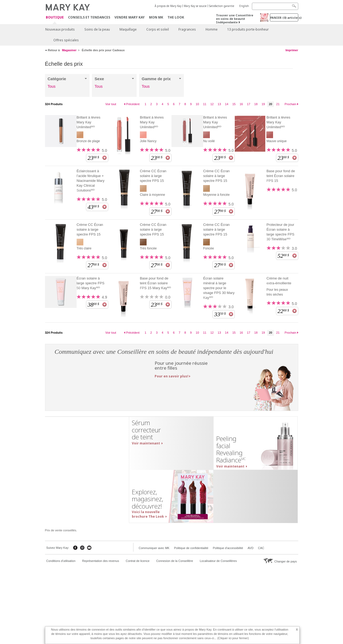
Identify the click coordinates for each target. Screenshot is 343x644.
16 (241, 104)
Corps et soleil (158, 29)
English (244, 6)
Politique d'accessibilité (228, 548)
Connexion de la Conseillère (175, 561)
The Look (176, 17)
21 (278, 104)
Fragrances (187, 29)
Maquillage (128, 29)
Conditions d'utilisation (61, 561)
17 (249, 104)
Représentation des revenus (101, 561)
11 (205, 104)
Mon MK (156, 17)
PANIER (284, 18)
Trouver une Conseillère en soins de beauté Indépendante (235, 19)
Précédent (133, 104)
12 (212, 104)
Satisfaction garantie (222, 6)
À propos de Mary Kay (168, 6)
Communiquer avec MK (154, 548)
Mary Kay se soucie (195, 6)
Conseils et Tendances (89, 17)
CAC (261, 548)
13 (219, 104)
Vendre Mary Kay (130, 17)
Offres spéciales (66, 40)
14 (227, 104)
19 (263, 104)
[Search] (275, 6)
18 (256, 104)
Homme (212, 29)
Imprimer (292, 50)
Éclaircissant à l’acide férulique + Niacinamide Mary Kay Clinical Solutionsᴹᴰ (91, 181)
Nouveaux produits (60, 29)
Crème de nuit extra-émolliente (279, 281)
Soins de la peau (97, 29)
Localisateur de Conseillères (218, 561)
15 (234, 104)
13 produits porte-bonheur (248, 29)
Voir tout (111, 104)
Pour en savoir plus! (171, 376)
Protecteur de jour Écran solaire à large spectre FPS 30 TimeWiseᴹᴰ (280, 232)
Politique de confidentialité (191, 548)
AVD (251, 548)
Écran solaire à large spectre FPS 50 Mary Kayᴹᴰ (91, 283)
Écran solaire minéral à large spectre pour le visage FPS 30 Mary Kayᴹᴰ (219, 288)
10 (197, 104)
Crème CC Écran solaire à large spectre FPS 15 (153, 176)
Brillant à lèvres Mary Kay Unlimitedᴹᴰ (89, 122)
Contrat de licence (138, 561)
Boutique (55, 18)
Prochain (290, 104)
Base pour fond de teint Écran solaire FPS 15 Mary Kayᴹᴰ (155, 283)
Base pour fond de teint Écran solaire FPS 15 (281, 176)
